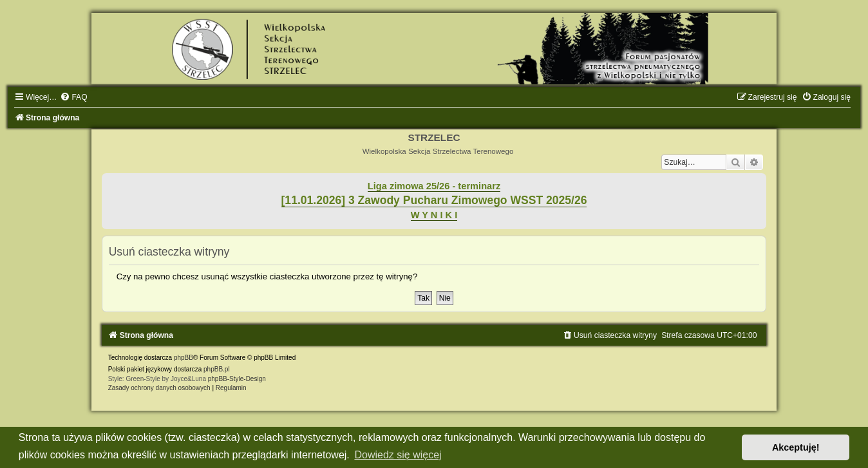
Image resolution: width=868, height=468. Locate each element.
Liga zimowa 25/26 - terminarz (434, 186)
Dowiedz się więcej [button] (398, 455)
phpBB (184, 358)
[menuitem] (73, 97)
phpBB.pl (217, 369)
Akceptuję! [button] (796, 447)
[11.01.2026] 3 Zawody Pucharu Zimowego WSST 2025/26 (434, 200)
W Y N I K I (434, 215)
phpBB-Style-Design (237, 379)
